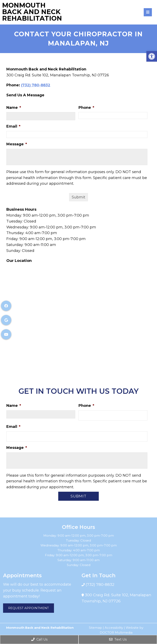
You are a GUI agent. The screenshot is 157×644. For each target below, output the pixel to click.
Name (14, 108)
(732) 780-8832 (36, 85)
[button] (152, 56)
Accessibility (114, 628)
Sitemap (95, 628)
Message (17, 144)
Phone (86, 108)
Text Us (118, 639)
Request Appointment (29, 608)
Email (13, 126)
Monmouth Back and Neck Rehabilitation (32, 12)
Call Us (39, 639)
